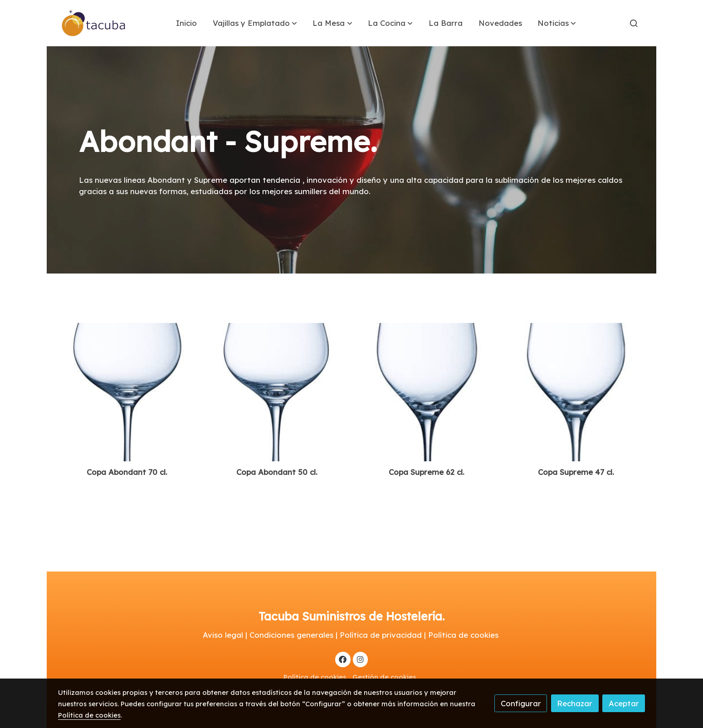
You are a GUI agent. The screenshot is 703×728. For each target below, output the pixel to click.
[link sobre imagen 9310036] (576, 392)
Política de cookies (315, 677)
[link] (94, 23)
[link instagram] (360, 659)
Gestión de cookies (384, 677)
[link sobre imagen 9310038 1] (277, 392)
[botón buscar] (634, 23)
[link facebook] (343, 659)
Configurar (521, 703)
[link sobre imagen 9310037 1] (127, 392)
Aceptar (624, 703)
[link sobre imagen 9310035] (427, 392)
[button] (255, 23)
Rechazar (575, 703)
